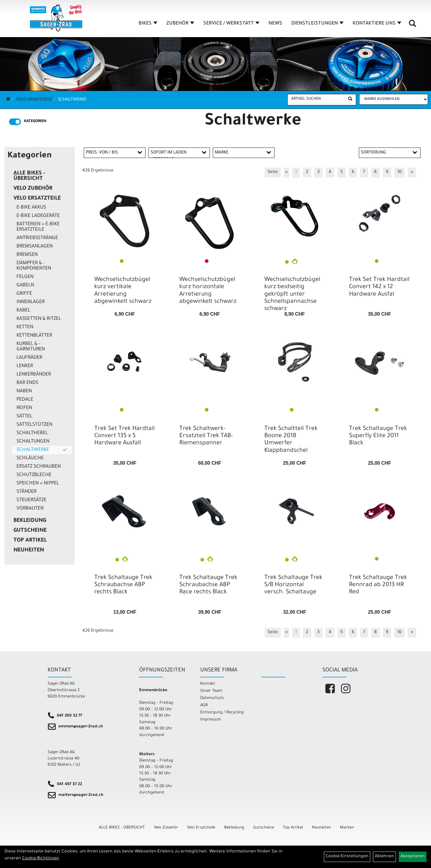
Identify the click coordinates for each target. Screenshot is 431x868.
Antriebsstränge (37, 238)
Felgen (25, 277)
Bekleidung (30, 521)
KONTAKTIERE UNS (377, 24)
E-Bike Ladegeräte (38, 216)
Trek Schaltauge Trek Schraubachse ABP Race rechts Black (208, 585)
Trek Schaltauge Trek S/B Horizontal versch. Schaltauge (293, 585)
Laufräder (29, 358)
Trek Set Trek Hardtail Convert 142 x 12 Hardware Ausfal (379, 287)
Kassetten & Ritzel (39, 319)
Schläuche (30, 458)
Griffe (24, 294)
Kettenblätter (34, 336)
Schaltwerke (72, 100)
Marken (347, 828)
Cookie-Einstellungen (347, 857)
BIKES (148, 24)
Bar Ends (27, 383)
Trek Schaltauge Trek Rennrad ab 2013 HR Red (378, 585)
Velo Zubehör (33, 189)
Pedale (25, 400)
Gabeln (25, 285)
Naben (24, 391)
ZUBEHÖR (180, 24)
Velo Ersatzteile (34, 100)
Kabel (23, 311)
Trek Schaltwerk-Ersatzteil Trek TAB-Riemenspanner (206, 436)
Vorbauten (30, 509)
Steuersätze (31, 500)
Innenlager (31, 302)
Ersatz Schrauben (39, 467)
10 (399, 172)
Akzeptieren (413, 857)
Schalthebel (32, 433)
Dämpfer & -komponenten (34, 266)
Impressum (211, 720)
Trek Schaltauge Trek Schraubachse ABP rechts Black (123, 585)
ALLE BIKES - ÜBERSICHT (29, 176)
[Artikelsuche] (412, 26)
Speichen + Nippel (38, 484)
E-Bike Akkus (31, 208)
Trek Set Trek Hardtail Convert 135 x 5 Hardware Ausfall (125, 436)
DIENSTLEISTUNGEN (317, 24)
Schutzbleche (34, 475)
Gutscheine (30, 531)
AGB (204, 705)
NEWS (275, 24)
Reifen (24, 408)
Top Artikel (30, 541)
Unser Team (211, 691)
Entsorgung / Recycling (222, 713)
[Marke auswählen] (394, 99)
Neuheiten (29, 551)
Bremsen (27, 255)
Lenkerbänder (34, 375)
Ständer (26, 492)
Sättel (24, 416)
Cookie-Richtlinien (41, 859)
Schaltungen (33, 442)
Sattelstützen (34, 425)
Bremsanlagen (35, 247)
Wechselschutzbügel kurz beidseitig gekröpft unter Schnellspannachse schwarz (292, 295)
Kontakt (208, 684)
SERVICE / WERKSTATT (231, 24)
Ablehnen (384, 857)
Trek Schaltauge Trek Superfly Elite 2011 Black (378, 436)
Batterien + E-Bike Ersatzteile (38, 227)
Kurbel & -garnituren (31, 347)
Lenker (25, 366)
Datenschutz (212, 698)
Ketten (25, 327)
